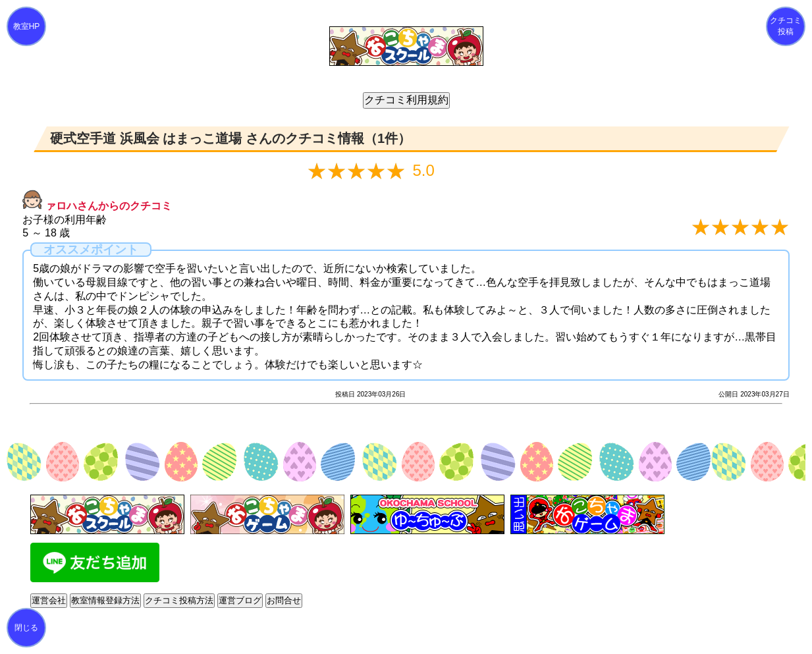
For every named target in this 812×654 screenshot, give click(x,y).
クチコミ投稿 (786, 26)
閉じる (26, 628)
